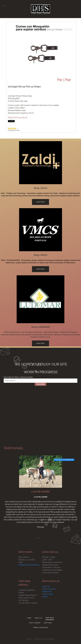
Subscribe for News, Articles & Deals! (18, 377)
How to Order (48, 594)
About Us (46, 586)
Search (45, 597)
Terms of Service (49, 589)
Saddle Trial (47, 592)
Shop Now (40, 202)
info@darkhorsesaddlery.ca (29, 565)
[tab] (38, 538)
